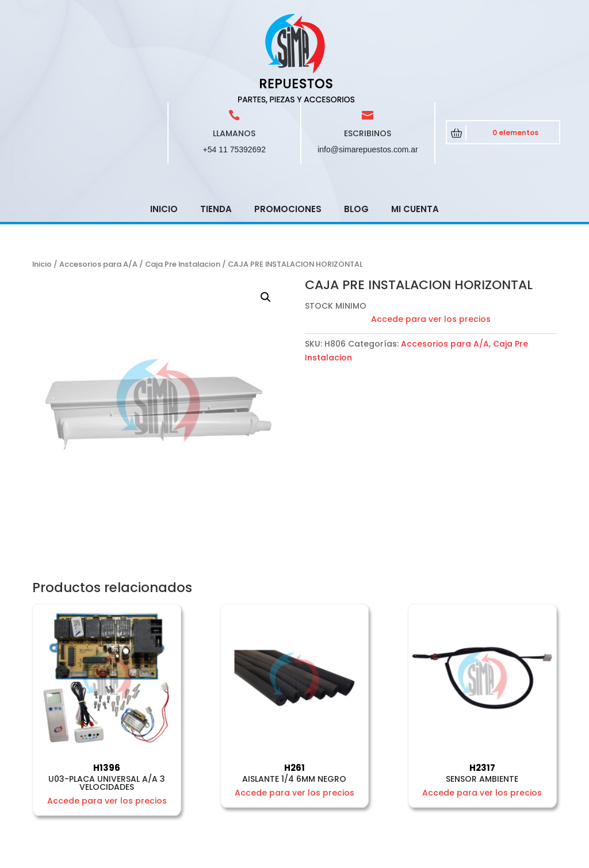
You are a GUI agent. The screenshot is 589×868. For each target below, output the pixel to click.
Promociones (288, 127)
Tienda (216, 127)
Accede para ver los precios (431, 237)
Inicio (164, 127)
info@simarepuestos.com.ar (368, 67)
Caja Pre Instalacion (183, 182)
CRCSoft (273, 857)
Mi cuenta (415, 127)
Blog (356, 127)
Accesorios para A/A (98, 182)
